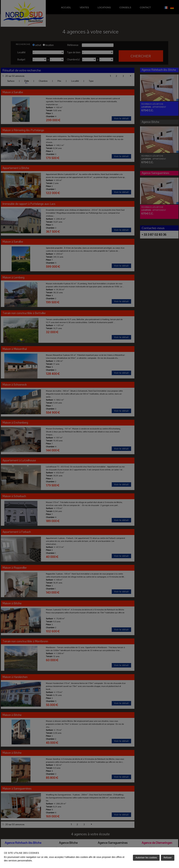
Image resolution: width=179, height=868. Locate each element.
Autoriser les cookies (146, 858)
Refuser (168, 858)
